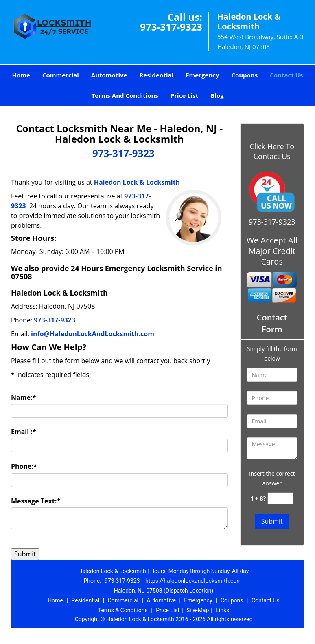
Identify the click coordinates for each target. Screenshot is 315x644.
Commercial (61, 75)
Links (222, 610)
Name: (23, 397)
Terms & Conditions (123, 610)
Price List (184, 95)
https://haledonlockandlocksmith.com (193, 581)
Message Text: (36, 501)
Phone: (24, 466)
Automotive (109, 75)
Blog (217, 95)
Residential (156, 75)
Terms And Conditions (125, 95)
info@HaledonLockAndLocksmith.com (93, 334)
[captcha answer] (280, 498)
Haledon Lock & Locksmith (137, 182)
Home (21, 75)
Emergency (202, 75)
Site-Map (198, 610)
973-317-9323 (171, 27)
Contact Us (286, 75)
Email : (24, 432)
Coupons (244, 75)
